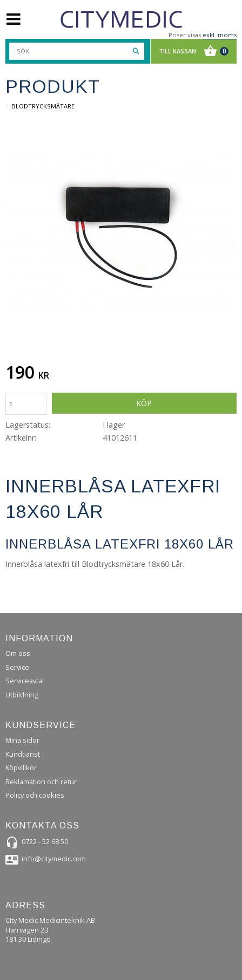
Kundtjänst (23, 754)
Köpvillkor (21, 767)
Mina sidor (22, 740)
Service (17, 667)
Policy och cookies (35, 795)
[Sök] (136, 51)
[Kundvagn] (191, 51)
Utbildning (22, 695)
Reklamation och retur (41, 782)
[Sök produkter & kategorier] (77, 51)
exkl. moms (220, 35)
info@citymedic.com (54, 859)
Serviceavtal (25, 681)
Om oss (18, 653)
